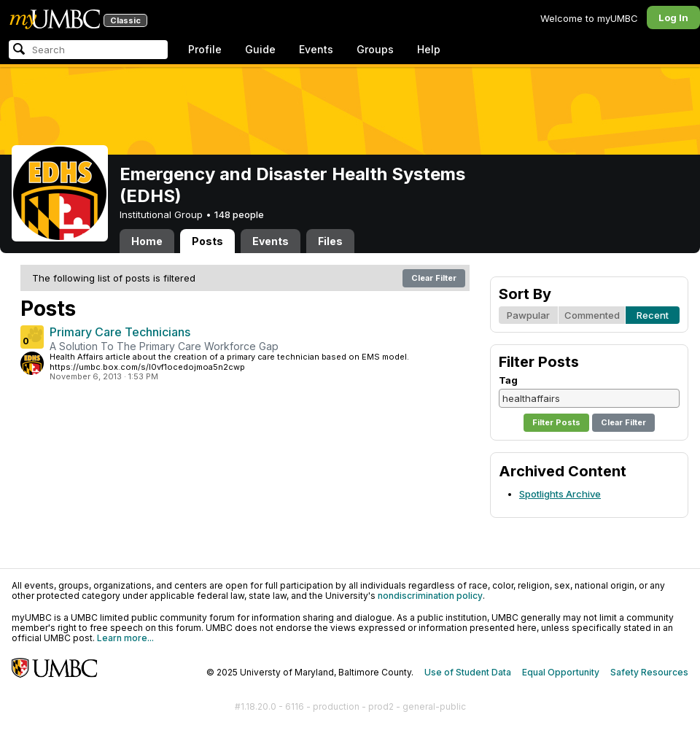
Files (330, 241)
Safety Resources (649, 672)
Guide (260, 49)
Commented (592, 315)
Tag (508, 380)
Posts (207, 241)
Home (147, 241)
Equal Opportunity (561, 672)
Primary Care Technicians (120, 332)
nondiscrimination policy (430, 596)
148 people (239, 214)
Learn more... (125, 638)
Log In (673, 18)
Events (316, 49)
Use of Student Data (468, 672)
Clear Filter (434, 278)
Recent (653, 315)
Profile (205, 49)
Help (429, 49)
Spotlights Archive (560, 494)
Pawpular (528, 315)
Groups (375, 49)
